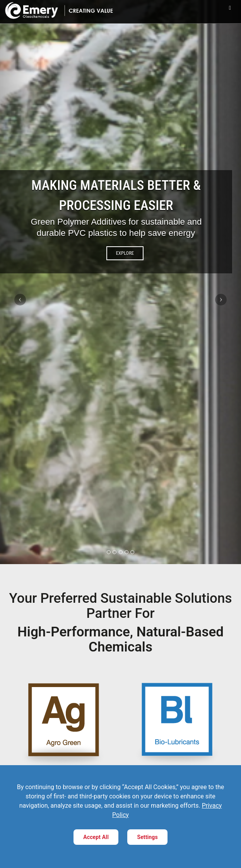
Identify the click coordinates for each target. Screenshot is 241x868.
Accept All (96, 837)
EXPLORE (125, 253)
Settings (147, 837)
